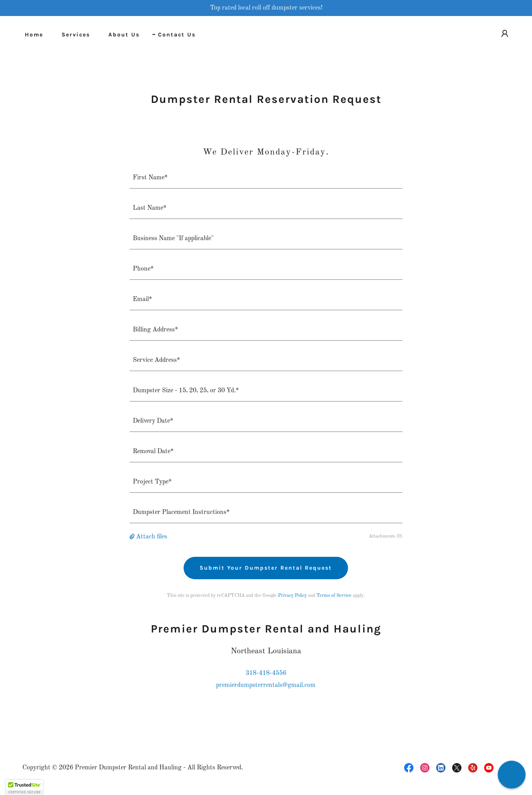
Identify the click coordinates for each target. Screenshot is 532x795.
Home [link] (34, 35)
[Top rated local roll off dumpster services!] (266, 8)
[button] (505, 34)
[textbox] (266, 178)
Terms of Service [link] (334, 596)
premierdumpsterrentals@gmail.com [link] (266, 685)
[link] (409, 768)
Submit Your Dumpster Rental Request (266, 568)
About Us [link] (124, 35)
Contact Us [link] (177, 35)
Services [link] (76, 35)
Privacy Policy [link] (292, 596)
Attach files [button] (152, 537)
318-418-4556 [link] (266, 673)
